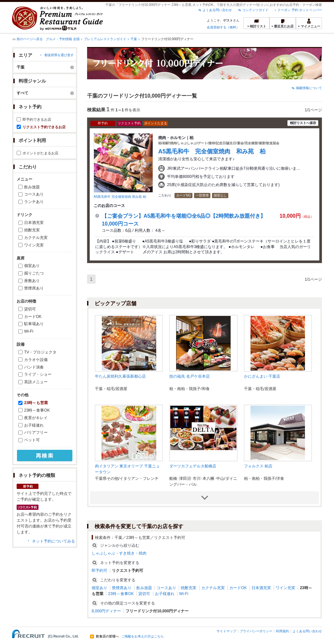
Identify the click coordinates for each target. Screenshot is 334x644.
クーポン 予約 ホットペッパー (300, 10)
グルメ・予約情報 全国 (63, 39)
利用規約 (282, 631)
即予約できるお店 (37, 119)
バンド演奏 (34, 367)
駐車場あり (34, 324)
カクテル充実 (36, 238)
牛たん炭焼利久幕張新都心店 (120, 376)
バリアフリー (36, 432)
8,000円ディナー (106, 611)
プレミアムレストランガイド (105, 39)
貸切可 (30, 309)
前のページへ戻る (30, 39)
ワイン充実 (34, 245)
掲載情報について (309, 88)
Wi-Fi (29, 331)
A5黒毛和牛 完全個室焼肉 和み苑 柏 (120, 197)
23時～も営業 (36, 403)
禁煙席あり (34, 288)
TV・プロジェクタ (40, 352)
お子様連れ (34, 425)
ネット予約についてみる (53, 541)
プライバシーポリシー (256, 631)
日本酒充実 (34, 223)
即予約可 (99, 571)
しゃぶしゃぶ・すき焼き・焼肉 (119, 553)
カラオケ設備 (36, 360)
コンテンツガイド (255, 10)
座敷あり (32, 281)
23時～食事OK (37, 410)
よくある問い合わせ (217, 10)
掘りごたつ (34, 273)
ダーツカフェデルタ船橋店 (193, 466)
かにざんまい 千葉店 (262, 376)
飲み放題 (32, 187)
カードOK (33, 317)
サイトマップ (226, 631)
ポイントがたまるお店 (40, 153)
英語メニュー (36, 382)
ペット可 (32, 440)
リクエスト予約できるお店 (44, 127)
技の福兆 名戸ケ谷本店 (189, 376)
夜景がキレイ (36, 418)
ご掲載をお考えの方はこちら (143, 636)
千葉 (134, 39)
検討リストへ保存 (303, 123)
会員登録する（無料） (223, 27)
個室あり (32, 266)
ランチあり (34, 202)
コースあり (34, 194)
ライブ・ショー (38, 374)
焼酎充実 (32, 230)
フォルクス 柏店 (258, 466)
